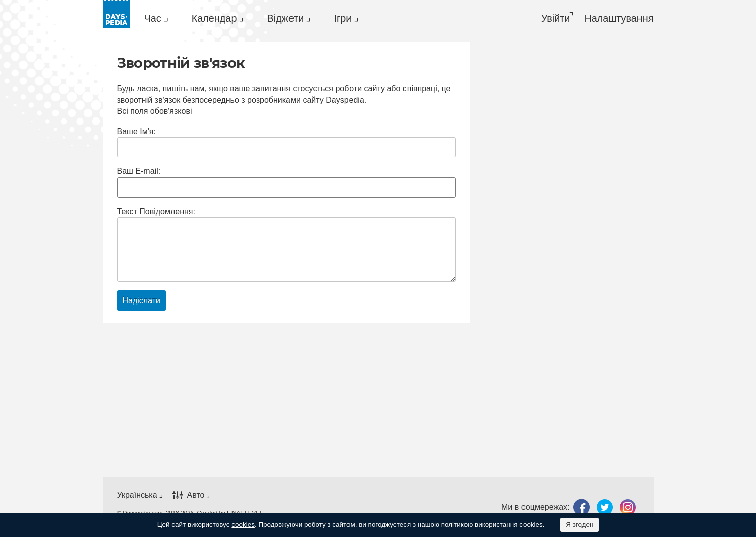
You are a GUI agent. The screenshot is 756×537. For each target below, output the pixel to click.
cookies (243, 525)
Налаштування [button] (619, 18)
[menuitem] (154, 18)
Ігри (343, 18)
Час (153, 18)
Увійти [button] (556, 18)
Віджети (285, 18)
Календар (214, 18)
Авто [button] (196, 495)
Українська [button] (137, 495)
